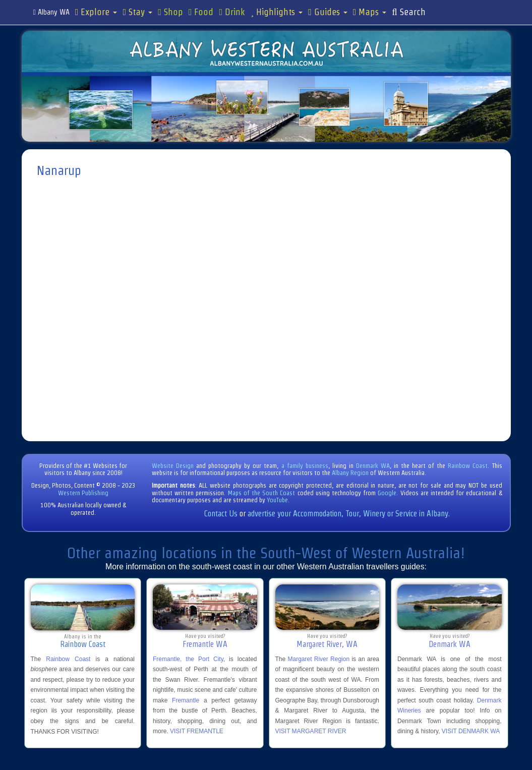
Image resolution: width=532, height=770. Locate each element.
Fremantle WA (205, 644)
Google (387, 493)
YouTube (277, 500)
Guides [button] (328, 12)
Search (408, 12)
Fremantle (186, 700)
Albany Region (350, 473)
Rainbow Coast (468, 466)
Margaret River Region (318, 659)
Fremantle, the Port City (188, 659)
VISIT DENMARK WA (471, 731)
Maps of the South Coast (262, 493)
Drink (232, 12)
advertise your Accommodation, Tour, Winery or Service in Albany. (349, 514)
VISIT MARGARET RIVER (311, 731)
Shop (170, 12)
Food (201, 12)
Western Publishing (83, 493)
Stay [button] (137, 12)
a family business (305, 466)
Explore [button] (96, 12)
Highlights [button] (277, 12)
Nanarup (59, 170)
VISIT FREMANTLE (197, 731)
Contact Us (221, 514)
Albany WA (51, 12)
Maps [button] (370, 12)
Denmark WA (373, 466)
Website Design (173, 466)
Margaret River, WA (327, 644)
